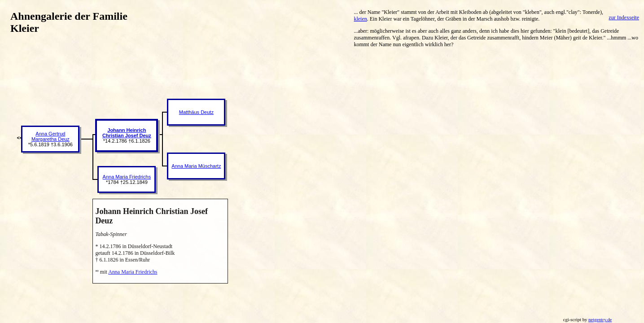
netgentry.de (600, 320)
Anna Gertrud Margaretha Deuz (50, 136)
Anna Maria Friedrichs (127, 177)
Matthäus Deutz (196, 112)
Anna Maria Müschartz (196, 166)
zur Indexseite (624, 17)
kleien (360, 19)
